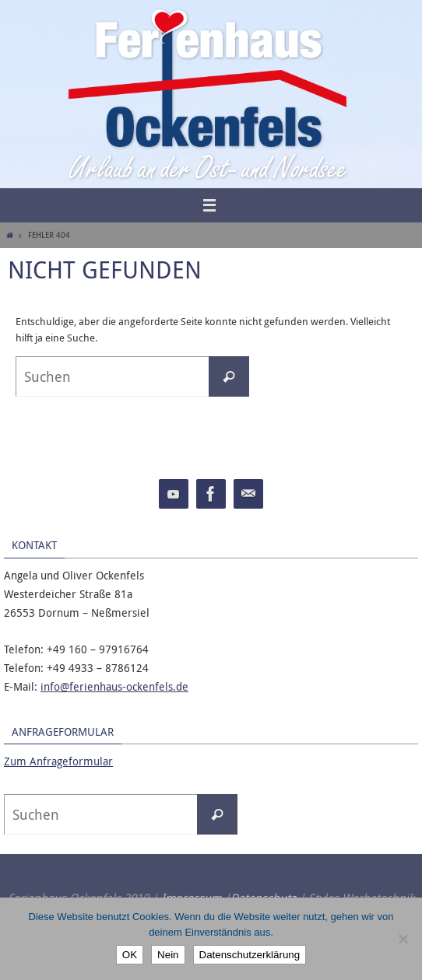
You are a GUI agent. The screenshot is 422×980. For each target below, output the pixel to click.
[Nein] (403, 939)
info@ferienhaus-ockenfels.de (114, 686)
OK (130, 955)
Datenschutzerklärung (250, 955)
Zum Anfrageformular (58, 761)
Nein (168, 955)
